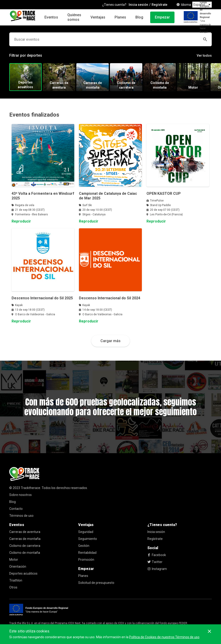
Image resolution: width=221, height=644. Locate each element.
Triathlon (16, 580)
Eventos (51, 17)
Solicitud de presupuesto (96, 583)
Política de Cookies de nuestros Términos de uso (164, 637)
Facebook (157, 555)
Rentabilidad (87, 553)
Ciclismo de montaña (25, 553)
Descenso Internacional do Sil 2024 (110, 298)
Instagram (157, 569)
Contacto (16, 509)
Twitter (155, 562)
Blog (139, 17)
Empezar (162, 17)
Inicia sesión (156, 532)
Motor (14, 560)
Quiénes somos (74, 17)
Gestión (84, 546)
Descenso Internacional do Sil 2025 (42, 298)
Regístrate (155, 539)
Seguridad (86, 532)
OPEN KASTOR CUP (164, 194)
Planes (120, 17)
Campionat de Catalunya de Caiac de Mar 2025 (108, 196)
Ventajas (98, 17)
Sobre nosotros (20, 495)
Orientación (18, 567)
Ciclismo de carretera (25, 546)
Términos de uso (21, 516)
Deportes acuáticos (23, 573)
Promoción (86, 560)
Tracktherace (31, 488)
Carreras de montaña (25, 539)
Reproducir (21, 221)
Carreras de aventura (25, 532)
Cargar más (110, 341)
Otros (13, 587)
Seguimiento (88, 539)
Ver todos (204, 56)
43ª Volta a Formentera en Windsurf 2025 (43, 196)
